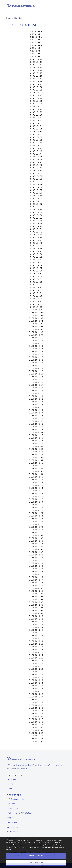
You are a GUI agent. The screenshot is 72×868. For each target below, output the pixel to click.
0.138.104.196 (36, 577)
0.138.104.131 (36, 396)
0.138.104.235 (36, 686)
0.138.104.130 (36, 393)
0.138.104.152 (36, 455)
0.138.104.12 (36, 65)
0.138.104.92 (36, 288)
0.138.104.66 (36, 215)
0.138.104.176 (36, 521)
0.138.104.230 (36, 672)
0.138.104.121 (36, 368)
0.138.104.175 (36, 519)
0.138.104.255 (36, 741)
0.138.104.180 (36, 533)
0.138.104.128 (36, 388)
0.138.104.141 (36, 424)
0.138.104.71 (36, 229)
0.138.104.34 (36, 126)
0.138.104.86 (36, 271)
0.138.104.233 (36, 680)
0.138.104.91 (36, 285)
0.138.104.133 (36, 402)
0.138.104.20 (36, 87)
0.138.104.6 (36, 48)
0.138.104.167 (36, 496)
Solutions (11, 779)
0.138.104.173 (36, 513)
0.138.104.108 (36, 332)
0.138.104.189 (36, 558)
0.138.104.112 (36, 343)
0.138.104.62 (36, 204)
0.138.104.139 (36, 418)
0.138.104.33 (36, 123)
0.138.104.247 (36, 719)
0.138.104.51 (36, 173)
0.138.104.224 (36, 655)
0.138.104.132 (36, 399)
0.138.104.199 (36, 586)
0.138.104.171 (36, 508)
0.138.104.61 (36, 201)
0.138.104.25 (36, 101)
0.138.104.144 (36, 432)
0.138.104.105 (36, 324)
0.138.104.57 (36, 190)
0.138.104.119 (36, 363)
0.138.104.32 (36, 121)
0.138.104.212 (36, 622)
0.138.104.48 (36, 165)
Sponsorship (13, 827)
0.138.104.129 (36, 391)
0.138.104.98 (36, 304)
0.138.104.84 (36, 265)
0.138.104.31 (36, 118)
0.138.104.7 (36, 51)
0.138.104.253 (36, 736)
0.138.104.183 (36, 541)
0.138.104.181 (36, 535)
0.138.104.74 (36, 237)
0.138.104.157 (36, 469)
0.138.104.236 (36, 689)
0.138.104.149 (36, 446)
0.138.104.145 (36, 435)
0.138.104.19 (36, 84)
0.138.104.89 (36, 279)
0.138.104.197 (36, 580)
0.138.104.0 (36, 31)
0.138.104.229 (36, 669)
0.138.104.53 (36, 179)
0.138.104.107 (36, 329)
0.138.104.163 (36, 485)
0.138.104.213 (36, 624)
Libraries (11, 804)
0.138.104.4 (36, 43)
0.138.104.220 (36, 644)
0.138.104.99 (36, 307)
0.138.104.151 (36, 452)
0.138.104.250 (36, 728)
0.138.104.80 (36, 254)
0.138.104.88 (36, 276)
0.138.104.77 (36, 246)
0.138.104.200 (36, 588)
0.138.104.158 (36, 471)
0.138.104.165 (36, 491)
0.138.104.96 (36, 299)
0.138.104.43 (36, 151)
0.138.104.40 (36, 143)
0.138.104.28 (36, 109)
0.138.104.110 (36, 338)
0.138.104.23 (36, 95)
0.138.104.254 (36, 739)
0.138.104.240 (36, 700)
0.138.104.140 (36, 421)
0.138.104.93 (36, 290)
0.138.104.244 (36, 711)
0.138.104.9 (36, 56)
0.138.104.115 (36, 352)
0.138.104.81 (36, 257)
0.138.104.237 (36, 691)
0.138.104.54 (36, 182)
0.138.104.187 (36, 552)
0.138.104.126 (36, 382)
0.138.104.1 (36, 34)
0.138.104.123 (36, 374)
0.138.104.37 (36, 134)
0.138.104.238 (36, 694)
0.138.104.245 (36, 714)
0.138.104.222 (36, 650)
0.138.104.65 (36, 212)
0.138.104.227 (36, 663)
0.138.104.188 (36, 555)
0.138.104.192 (36, 566)
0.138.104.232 (36, 677)
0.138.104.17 (36, 79)
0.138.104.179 (36, 530)
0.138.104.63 (36, 207)
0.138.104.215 (36, 630)
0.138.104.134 (36, 405)
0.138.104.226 (36, 661)
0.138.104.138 (36, 416)
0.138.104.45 (36, 157)
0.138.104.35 (36, 129)
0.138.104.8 (36, 54)
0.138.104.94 (36, 293)
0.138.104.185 (36, 547)
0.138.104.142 (36, 427)
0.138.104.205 (36, 602)
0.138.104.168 (36, 499)
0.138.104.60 (36, 198)
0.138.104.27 (36, 107)
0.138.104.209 (36, 613)
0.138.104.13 (36, 68)
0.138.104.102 (36, 315)
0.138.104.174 (36, 516)
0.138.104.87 (36, 274)
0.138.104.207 (36, 608)
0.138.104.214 (36, 627)
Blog (9, 818)
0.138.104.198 (36, 583)
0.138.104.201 (36, 591)
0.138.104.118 (36, 360)
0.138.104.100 (36, 310)
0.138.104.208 (36, 611)
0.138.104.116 (36, 354)
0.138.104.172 (36, 510)
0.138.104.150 (36, 449)
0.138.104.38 (36, 137)
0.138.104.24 (36, 98)
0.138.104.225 (36, 658)
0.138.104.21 (36, 90)
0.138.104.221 (36, 647)
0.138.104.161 (36, 480)
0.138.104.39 (36, 140)
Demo (10, 789)
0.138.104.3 (36, 40)
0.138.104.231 (36, 675)
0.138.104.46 (36, 160)
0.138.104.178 (36, 527)
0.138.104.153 (36, 457)
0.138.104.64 (36, 210)
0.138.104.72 (36, 232)
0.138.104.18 (36, 82)
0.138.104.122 (36, 371)
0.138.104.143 (36, 430)
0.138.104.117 (36, 357)
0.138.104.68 (36, 221)
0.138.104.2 (36, 37)
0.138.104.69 (36, 224)
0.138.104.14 (36, 70)
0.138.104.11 (36, 62)
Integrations (13, 808)
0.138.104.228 (36, 666)
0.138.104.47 (36, 162)
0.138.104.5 (36, 45)
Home (9, 18)
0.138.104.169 (36, 502)
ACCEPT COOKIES (36, 856)
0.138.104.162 (36, 482)
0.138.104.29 (36, 112)
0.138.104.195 (36, 574)
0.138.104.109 (36, 335)
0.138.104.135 (36, 407)
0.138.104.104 (36, 321)
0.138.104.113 (36, 346)
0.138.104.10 (36, 59)
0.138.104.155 (36, 463)
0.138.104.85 (36, 268)
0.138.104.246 (36, 716)
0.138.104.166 (36, 494)
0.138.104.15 (36, 73)
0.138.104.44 (36, 154)
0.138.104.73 (36, 235)
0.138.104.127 (36, 385)
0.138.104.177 (36, 524)
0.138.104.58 (36, 193)
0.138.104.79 (36, 251)
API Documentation (16, 799)
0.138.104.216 (36, 633)
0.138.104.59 (36, 196)
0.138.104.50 (36, 171)
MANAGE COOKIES (36, 863)
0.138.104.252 (36, 733)
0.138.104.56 (36, 187)
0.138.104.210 (36, 616)
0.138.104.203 (36, 597)
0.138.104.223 (36, 652)
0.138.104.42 (36, 148)
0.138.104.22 (36, 93)
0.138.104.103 (36, 318)
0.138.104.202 (36, 594)
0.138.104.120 (36, 366)
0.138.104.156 (36, 466)
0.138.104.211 (36, 619)
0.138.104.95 (36, 296)
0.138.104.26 (36, 104)
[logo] (36, 759)
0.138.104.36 (36, 132)
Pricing (10, 784)
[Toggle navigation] (63, 6)
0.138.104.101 (36, 313)
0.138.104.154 (36, 460)
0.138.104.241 (36, 702)
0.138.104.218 (36, 638)
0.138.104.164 (36, 488)
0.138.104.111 (36, 340)
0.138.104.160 (36, 477)
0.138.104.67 (36, 218)
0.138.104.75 (36, 240)
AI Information (14, 832)
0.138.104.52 (36, 176)
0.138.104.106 (36, 327)
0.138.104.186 (36, 549)
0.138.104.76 (36, 243)
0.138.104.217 (36, 636)
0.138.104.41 (36, 146)
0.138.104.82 (36, 260)
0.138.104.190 (36, 560)
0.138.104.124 (36, 377)
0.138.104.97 (36, 302)
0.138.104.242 (36, 705)
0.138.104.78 (36, 249)
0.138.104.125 (36, 379)
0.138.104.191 (36, 563)
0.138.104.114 (36, 349)
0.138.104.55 (36, 185)
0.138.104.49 (36, 168)
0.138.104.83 (36, 263)
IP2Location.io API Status (19, 813)
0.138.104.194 (36, 572)
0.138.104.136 (36, 410)
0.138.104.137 (36, 413)
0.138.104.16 (36, 76)
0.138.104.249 (36, 725)
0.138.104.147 (36, 441)
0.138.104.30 (36, 115)
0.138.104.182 (36, 538)
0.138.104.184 (36, 544)
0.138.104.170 (36, 505)
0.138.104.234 (36, 683)
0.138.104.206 (36, 605)
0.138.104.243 (36, 708)
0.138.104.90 (36, 282)
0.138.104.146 (36, 438)
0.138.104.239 (36, 697)
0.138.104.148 (36, 444)
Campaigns (12, 822)
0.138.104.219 (36, 641)
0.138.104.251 (36, 730)
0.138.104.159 (36, 474)
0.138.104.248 (36, 722)
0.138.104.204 (36, 599)
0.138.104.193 (36, 569)
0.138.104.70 (36, 226)
